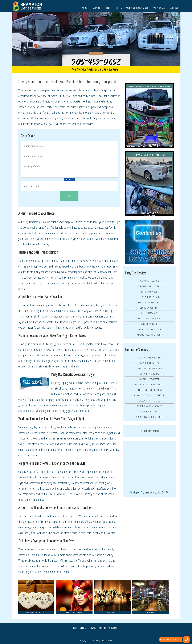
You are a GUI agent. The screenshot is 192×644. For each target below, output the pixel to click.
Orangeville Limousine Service (149, 395)
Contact (174, 8)
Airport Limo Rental (149, 374)
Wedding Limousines (137, 8)
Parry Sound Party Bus (149, 302)
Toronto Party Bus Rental (149, 329)
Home (76, 628)
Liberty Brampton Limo (150, 431)
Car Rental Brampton (149, 379)
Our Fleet (102, 628)
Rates (119, 8)
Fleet (109, 8)
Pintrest (103, 634)
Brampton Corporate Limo (149, 368)
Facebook (95, 634)
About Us (84, 628)
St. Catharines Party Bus (149, 297)
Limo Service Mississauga (149, 390)
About (85, 8)
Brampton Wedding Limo (149, 358)
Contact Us (112, 628)
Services (97, 8)
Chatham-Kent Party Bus (149, 286)
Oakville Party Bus (149, 324)
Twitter (87, 634)
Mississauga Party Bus (149, 319)
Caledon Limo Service (149, 401)
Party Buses (159, 8)
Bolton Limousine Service (149, 406)
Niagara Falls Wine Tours (149, 335)
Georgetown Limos (149, 411)
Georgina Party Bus (149, 308)
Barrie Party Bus (149, 313)
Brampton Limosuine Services (149, 384)
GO (69, 196)
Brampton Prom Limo (149, 363)
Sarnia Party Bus (149, 292)
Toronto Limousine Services (149, 417)
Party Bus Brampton (149, 281)
